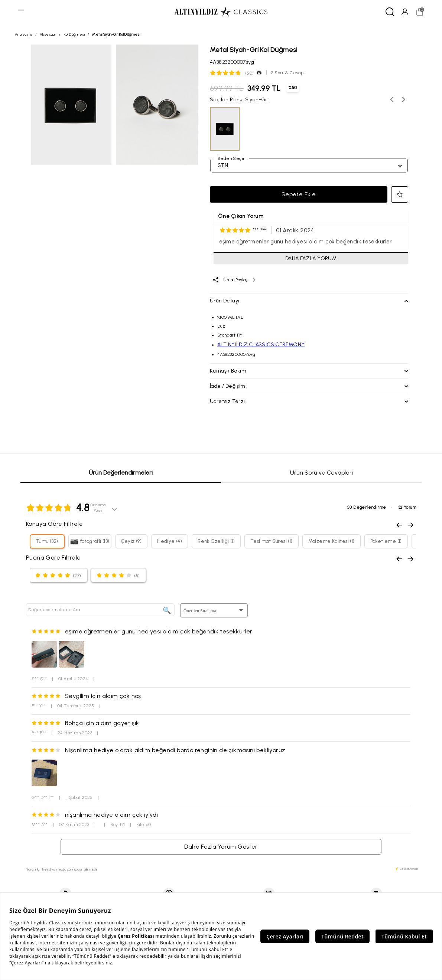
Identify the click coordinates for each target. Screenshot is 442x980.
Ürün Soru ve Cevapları (321, 473)
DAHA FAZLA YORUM (311, 258)
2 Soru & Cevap (287, 73)
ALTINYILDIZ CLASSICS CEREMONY (261, 345)
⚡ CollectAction (406, 869)
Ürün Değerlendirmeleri (121, 473)
